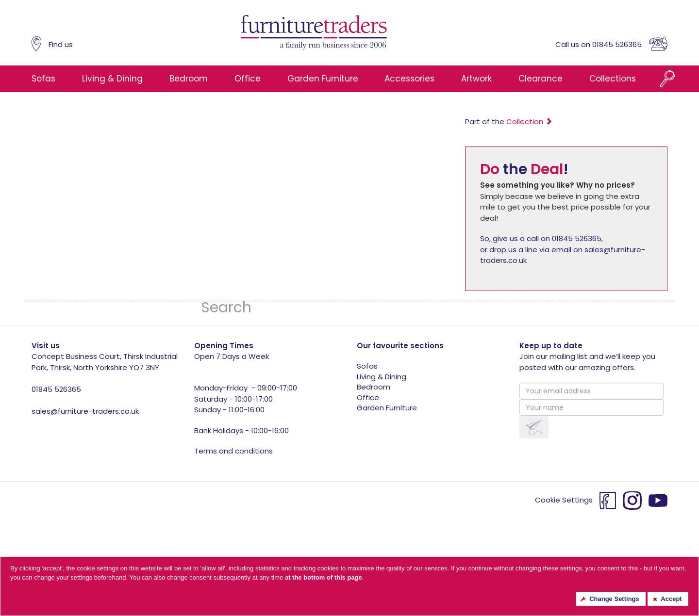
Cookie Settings (564, 500)
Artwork (476, 79)
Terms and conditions (233, 451)
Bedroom (189, 79)
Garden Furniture (323, 79)
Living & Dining (112, 79)
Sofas (43, 79)
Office (248, 79)
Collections (613, 79)
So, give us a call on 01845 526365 (541, 238)
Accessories (409, 79)
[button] (534, 427)
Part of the (509, 122)
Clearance (541, 79)
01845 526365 (56, 389)
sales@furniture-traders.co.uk (85, 411)
